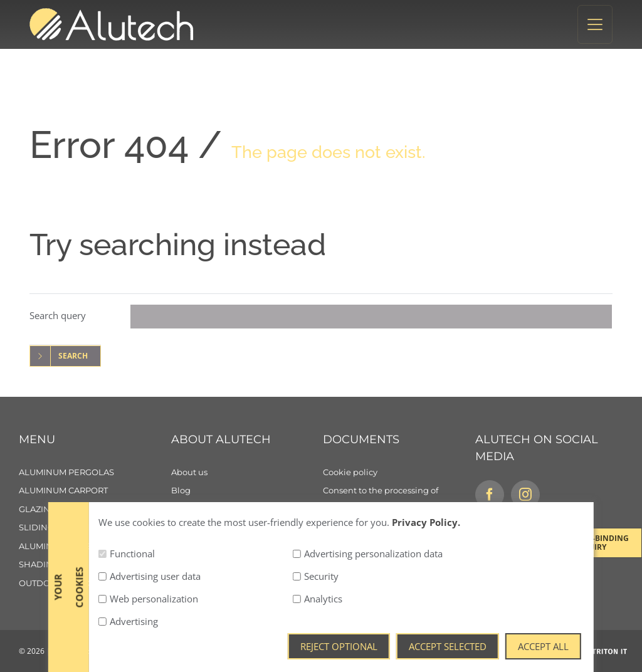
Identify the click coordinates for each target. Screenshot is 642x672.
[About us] (247, 473)
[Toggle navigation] (595, 24)
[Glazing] (95, 510)
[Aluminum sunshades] (95, 547)
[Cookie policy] (399, 473)
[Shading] (95, 565)
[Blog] (247, 491)
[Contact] (247, 528)
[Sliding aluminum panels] (95, 528)
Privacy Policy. (426, 646)
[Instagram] (525, 495)
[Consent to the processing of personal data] (399, 500)
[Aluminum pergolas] (95, 473)
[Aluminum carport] (95, 491)
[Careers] (247, 510)
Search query (58, 315)
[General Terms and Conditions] (399, 528)
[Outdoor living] (95, 584)
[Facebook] (490, 495)
